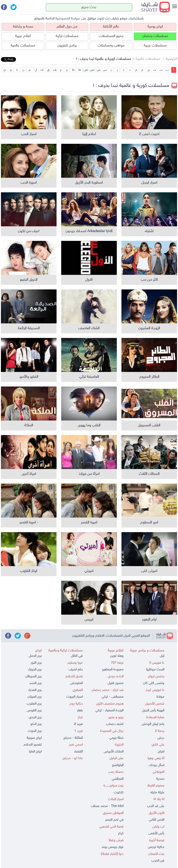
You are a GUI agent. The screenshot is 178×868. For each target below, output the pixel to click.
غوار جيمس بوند (113, 847)
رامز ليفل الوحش (153, 724)
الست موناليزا (155, 670)
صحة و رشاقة (23, 27)
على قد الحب (156, 806)
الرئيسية (171, 59)
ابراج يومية (155, 27)
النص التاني (157, 820)
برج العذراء (35, 690)
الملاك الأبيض (114, 752)
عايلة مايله (157, 793)
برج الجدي (35, 717)
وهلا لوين (117, 656)
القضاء (78, 752)
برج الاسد (35, 683)
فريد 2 (78, 724)
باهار (80, 710)
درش (161, 738)
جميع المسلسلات (111, 36)
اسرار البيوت (75, 697)
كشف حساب (115, 724)
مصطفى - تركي (113, 697)
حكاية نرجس (156, 847)
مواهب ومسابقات (111, 46)
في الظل (77, 656)
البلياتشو (118, 765)
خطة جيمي (116, 738)
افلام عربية (23, 36)
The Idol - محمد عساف (107, 806)
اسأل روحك (157, 765)
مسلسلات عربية (155, 46)
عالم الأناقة (111, 27)
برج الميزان (35, 697)
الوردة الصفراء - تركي (109, 710)
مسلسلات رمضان (155, 36)
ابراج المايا (35, 752)
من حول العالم (67, 27)
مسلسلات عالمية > (146, 59)
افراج (161, 752)
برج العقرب (34, 704)
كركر (121, 833)
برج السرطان (33, 676)
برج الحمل (35, 656)
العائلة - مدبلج (73, 738)
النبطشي (118, 779)
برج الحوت (35, 731)
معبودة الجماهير (113, 670)
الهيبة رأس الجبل (153, 710)
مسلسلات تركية (67, 36)
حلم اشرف (76, 670)
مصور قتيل (116, 683)
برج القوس (34, 710)
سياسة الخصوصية (68, 19)
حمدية (160, 779)
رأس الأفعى (156, 833)
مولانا (160, 697)
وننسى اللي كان (154, 683)
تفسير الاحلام (33, 745)
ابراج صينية (34, 738)
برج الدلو (36, 724)
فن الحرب (158, 861)
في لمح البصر (114, 820)
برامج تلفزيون (67, 46)
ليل (162, 656)
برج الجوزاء (35, 670)
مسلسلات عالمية (23, 46)
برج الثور (36, 663)
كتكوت (119, 793)
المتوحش (76, 683)
